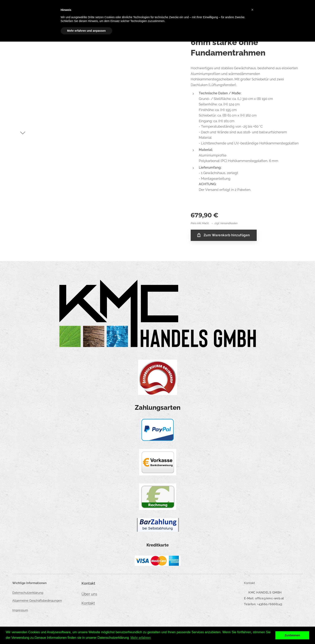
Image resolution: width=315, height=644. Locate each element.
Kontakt (88, 603)
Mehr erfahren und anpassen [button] (86, 31)
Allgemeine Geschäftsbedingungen (37, 601)
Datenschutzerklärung (28, 593)
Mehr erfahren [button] (141, 638)
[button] (252, 10)
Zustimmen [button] (292, 635)
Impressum (20, 610)
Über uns (89, 594)
